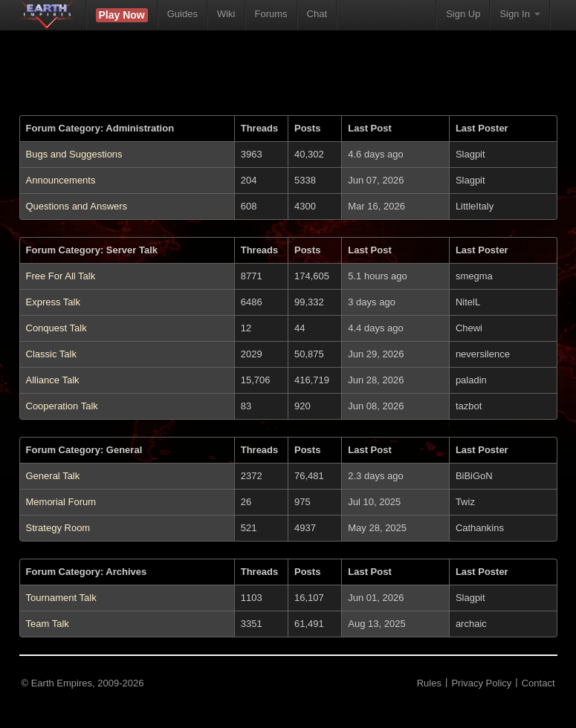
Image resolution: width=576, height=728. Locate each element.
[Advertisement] (288, 82)
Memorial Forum (61, 502)
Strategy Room (58, 528)
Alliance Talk (53, 380)
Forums (271, 14)
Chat (317, 14)
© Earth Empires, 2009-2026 (83, 683)
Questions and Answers (77, 206)
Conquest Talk (56, 328)
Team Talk (48, 624)
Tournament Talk (61, 598)
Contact (538, 683)
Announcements (61, 180)
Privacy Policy (481, 683)
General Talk (53, 476)
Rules (429, 683)
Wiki (226, 14)
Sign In (520, 14)
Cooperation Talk (62, 406)
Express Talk (53, 302)
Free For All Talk (61, 276)
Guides (182, 14)
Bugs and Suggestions (74, 154)
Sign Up (463, 14)
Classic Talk (51, 354)
